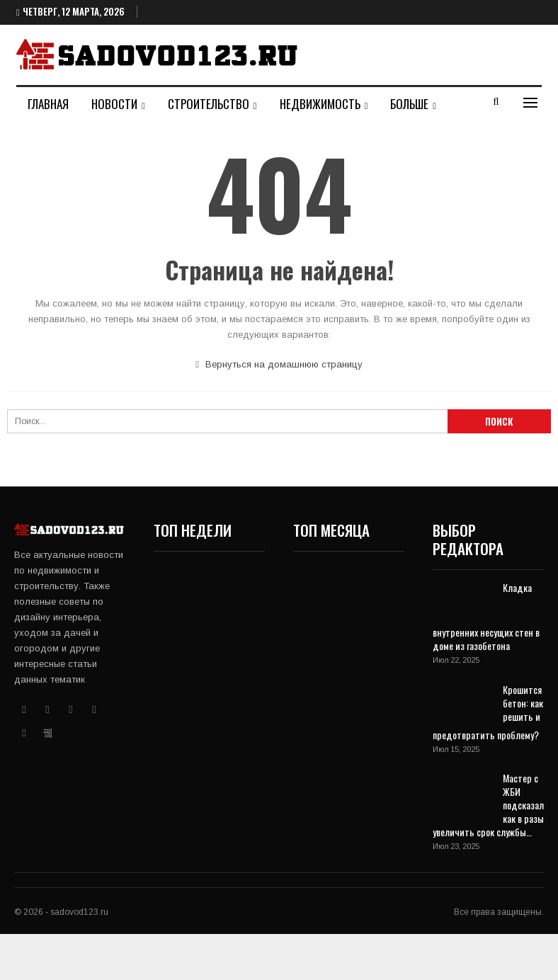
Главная (48, 104)
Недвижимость (320, 104)
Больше (409, 104)
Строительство (209, 104)
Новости (114, 104)
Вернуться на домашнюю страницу (279, 364)
